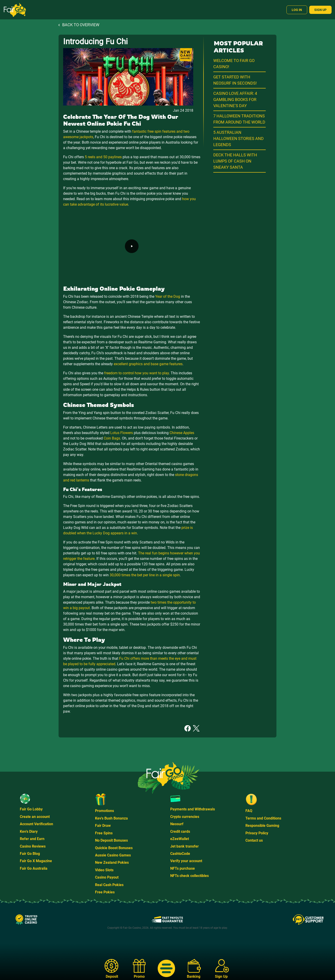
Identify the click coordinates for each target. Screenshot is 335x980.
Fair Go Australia (34, 868)
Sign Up (320, 10)
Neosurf (177, 824)
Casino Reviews (33, 846)
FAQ (249, 811)
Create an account (35, 817)
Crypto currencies (185, 817)
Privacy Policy (257, 833)
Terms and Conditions (263, 818)
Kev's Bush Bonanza (111, 818)
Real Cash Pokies (109, 885)
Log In (297, 10)
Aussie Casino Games (113, 855)
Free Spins (104, 833)
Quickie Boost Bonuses (114, 848)
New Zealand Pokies (112, 862)
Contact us (254, 840)
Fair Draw (103, 826)
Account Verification (36, 824)
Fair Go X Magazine (36, 861)
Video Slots (104, 870)
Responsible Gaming (262, 826)
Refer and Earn (32, 839)
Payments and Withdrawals (193, 809)
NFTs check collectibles (189, 876)
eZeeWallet (180, 839)
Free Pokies (105, 892)
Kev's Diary (29, 831)
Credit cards (180, 831)
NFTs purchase (183, 868)
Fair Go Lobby (31, 809)
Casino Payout (107, 877)
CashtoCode (180, 854)
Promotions (104, 811)
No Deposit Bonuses (111, 840)
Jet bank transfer (184, 846)
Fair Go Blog (30, 854)
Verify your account (186, 861)
